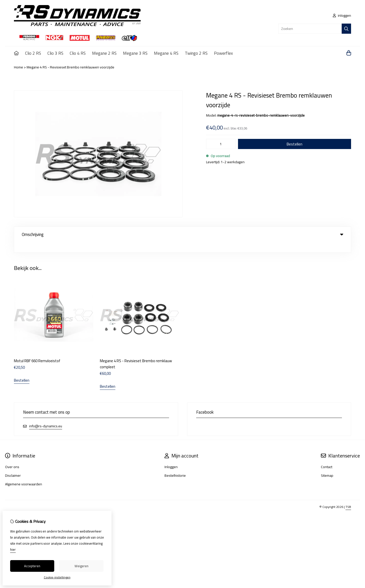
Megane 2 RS (104, 53)
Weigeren (81, 566)
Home (19, 67)
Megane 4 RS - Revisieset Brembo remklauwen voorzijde (70, 67)
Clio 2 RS (33, 53)
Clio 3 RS (55, 53)
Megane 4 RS (166, 53)
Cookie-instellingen (57, 577)
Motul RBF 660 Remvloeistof (37, 350)
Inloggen (171, 456)
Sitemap (327, 465)
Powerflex (223, 53)
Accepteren (32, 566)
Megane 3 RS (135, 53)
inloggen (342, 15)
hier (13, 549)
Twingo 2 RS (196, 53)
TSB (348, 496)
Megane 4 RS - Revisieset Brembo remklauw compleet (136, 353)
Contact (327, 456)
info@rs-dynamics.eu (46, 416)
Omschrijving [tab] (182, 234)
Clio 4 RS (78, 53)
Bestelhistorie (175, 465)
